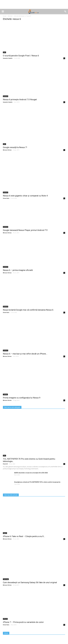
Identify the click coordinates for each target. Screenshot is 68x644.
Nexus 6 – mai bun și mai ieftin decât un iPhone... (25, 354)
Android (6, 96)
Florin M (5, 464)
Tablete (5, 394)
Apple (5, 533)
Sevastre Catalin (8, 58)
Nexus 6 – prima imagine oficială (18, 270)
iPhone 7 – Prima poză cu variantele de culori (23, 622)
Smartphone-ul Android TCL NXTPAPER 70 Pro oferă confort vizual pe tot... (38, 482)
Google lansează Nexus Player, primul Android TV (25, 230)
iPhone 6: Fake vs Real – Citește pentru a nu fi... (24, 536)
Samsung (6, 579)
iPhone (5, 619)
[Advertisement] (34, 5)
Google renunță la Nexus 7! (15, 147)
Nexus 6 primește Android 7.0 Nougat (20, 100)
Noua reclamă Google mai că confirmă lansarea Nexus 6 (28, 310)
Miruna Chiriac (7, 150)
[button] (65, 11)
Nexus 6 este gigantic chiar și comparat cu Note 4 (25, 196)
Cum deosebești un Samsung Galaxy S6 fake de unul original (30, 582)
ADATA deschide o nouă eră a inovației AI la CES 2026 (31, 473)
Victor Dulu (6, 198)
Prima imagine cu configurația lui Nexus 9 (22, 398)
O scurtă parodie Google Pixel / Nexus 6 (21, 56)
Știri (4, 52)
